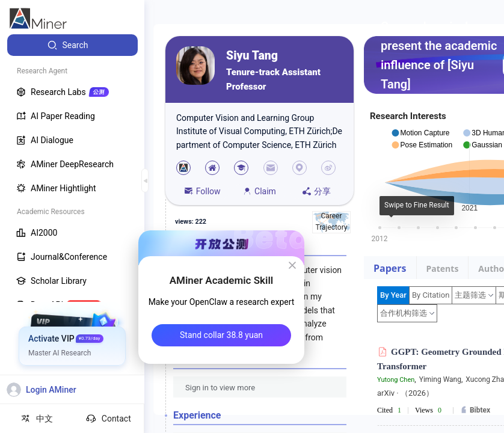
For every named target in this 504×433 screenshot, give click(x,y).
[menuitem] (72, 45)
